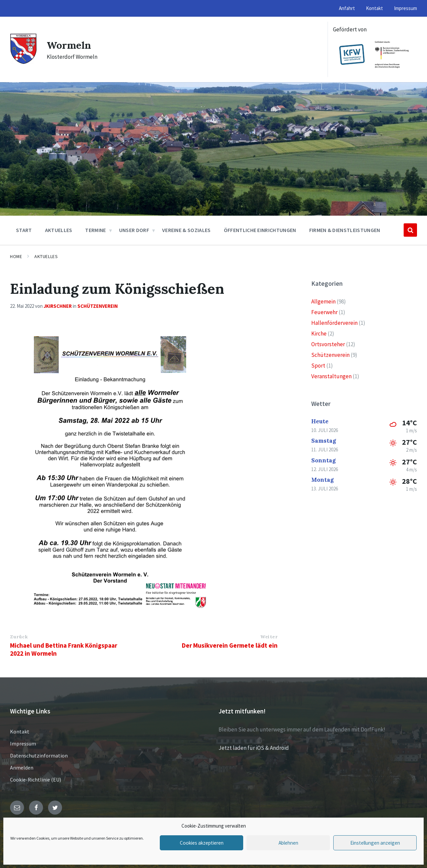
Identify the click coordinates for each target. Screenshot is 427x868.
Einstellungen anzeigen (375, 843)
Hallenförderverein (334, 323)
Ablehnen (288, 843)
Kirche (319, 334)
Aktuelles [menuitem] (59, 230)
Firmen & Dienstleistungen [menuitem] (345, 230)
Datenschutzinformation (39, 755)
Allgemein (323, 301)
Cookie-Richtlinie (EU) (36, 780)
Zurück (19, 637)
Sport (318, 366)
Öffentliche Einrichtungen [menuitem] (260, 230)
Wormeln (69, 45)
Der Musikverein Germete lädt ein (230, 645)
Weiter (269, 637)
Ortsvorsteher (328, 344)
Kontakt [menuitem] (374, 8)
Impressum (23, 743)
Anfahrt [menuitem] (347, 8)
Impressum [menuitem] (405, 8)
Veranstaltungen (331, 376)
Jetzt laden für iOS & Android (254, 748)
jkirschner (58, 306)
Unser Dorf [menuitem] (134, 230)
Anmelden (22, 768)
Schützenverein (98, 306)
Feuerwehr (324, 312)
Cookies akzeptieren (201, 843)
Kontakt (20, 731)
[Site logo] (23, 62)
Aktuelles (46, 256)
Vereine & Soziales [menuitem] (186, 230)
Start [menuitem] (24, 230)
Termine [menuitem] (95, 230)
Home (16, 256)
